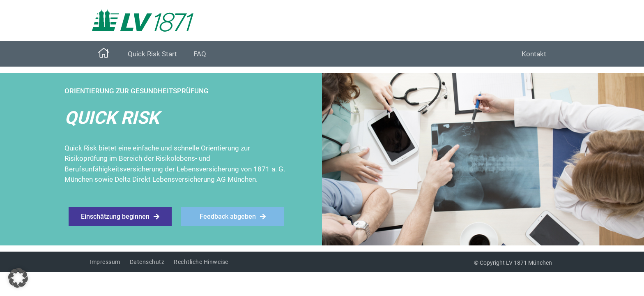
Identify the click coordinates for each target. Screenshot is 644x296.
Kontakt (534, 54)
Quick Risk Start (152, 54)
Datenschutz (147, 262)
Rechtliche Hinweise (201, 262)
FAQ (200, 54)
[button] (18, 278)
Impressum (105, 262)
